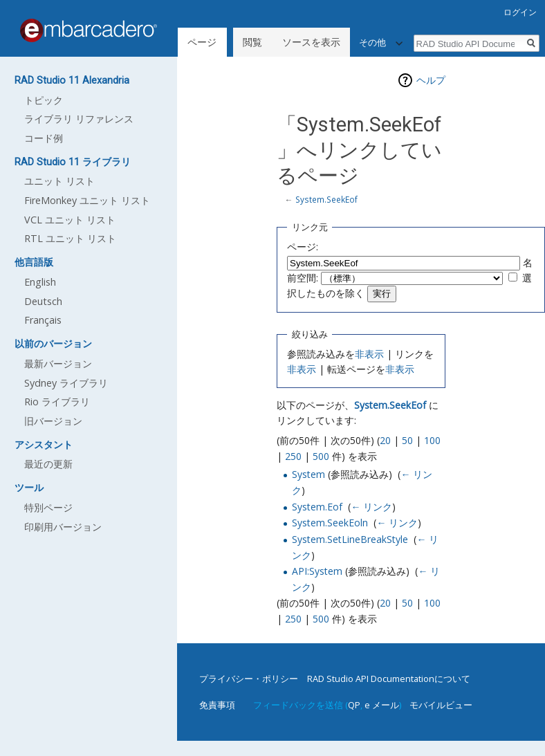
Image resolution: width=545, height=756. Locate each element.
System (308, 474)
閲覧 (252, 42)
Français (43, 320)
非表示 (369, 354)
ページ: (303, 247)
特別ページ (48, 507)
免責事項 (217, 705)
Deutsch (43, 301)
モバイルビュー (441, 705)
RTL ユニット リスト (70, 238)
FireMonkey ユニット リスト (87, 200)
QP (354, 705)
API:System (317, 571)
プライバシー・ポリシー (249, 679)
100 (432, 440)
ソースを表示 (311, 42)
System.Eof (317, 507)
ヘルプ (431, 80)
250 (293, 456)
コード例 (44, 138)
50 (407, 440)
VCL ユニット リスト (70, 220)
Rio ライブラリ (57, 402)
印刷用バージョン (63, 527)
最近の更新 (48, 464)
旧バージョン (53, 421)
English (40, 282)
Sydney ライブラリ (66, 383)
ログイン (520, 12)
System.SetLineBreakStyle (350, 539)
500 (321, 456)
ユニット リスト (59, 181)
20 (385, 440)
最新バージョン (58, 363)
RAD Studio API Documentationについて (389, 679)
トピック (44, 100)
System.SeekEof (326, 199)
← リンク (371, 507)
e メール (382, 705)
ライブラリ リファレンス (79, 119)
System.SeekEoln (330, 523)
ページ (202, 42)
